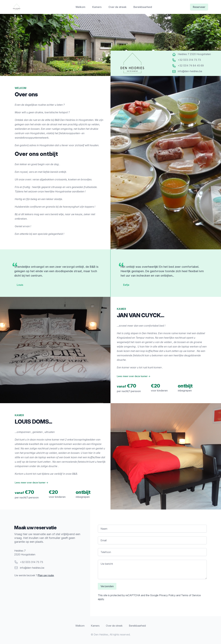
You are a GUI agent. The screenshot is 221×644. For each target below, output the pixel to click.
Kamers (97, 7)
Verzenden (107, 586)
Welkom (81, 7)
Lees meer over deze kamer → (134, 376)
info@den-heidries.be (32, 568)
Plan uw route (46, 575)
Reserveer (199, 7)
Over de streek (118, 7)
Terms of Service (191, 595)
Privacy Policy (167, 595)
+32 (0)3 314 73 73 (32, 562)
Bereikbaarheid (143, 7)
